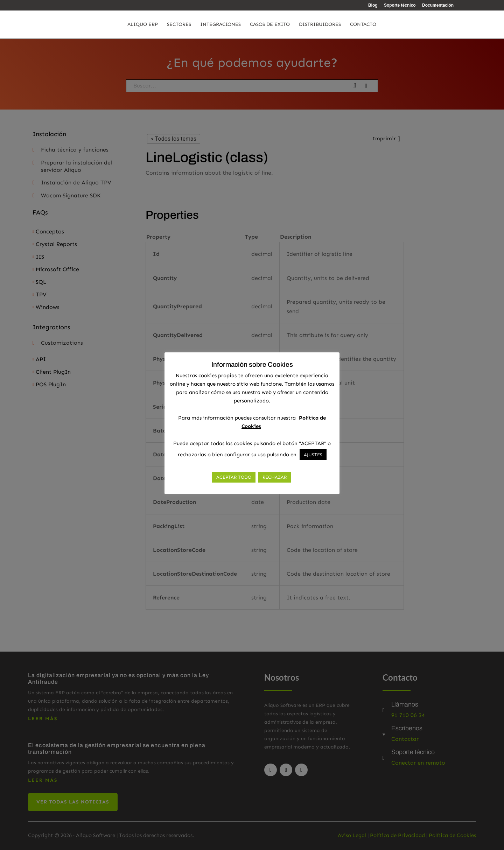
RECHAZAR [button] (275, 477)
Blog (373, 5)
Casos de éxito (270, 25)
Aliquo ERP (143, 25)
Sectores (179, 25)
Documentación (438, 5)
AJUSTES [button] (313, 455)
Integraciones (220, 25)
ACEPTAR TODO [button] (234, 477)
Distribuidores (320, 25)
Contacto (363, 25)
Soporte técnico (400, 5)
